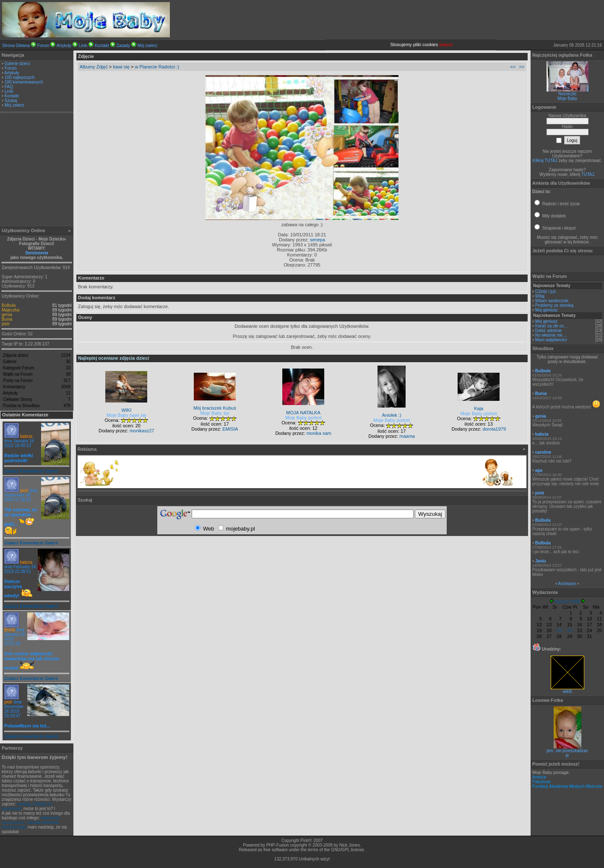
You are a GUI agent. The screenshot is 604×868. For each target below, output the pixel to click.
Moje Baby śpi (215, 413)
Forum (43, 46)
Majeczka (10, 310)
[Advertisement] (37, 170)
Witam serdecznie (552, 301)
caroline (543, 452)
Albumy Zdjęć (94, 67)
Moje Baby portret (303, 418)
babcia (26, 436)
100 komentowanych (24, 82)
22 (570, 630)
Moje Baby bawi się (126, 415)
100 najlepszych (20, 77)
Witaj (540, 296)
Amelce (539, 777)
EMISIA (230, 429)
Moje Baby (567, 98)
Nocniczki (567, 94)
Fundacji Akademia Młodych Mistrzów (567, 786)
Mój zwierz (147, 46)
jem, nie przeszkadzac (567, 751)
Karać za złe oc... (551, 326)
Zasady (123, 46)
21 (559, 630)
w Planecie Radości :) (157, 67)
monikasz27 (142, 431)
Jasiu (541, 561)
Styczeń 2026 (567, 602)
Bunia (7, 319)
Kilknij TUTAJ (545, 161)
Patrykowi (541, 782)
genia (7, 315)
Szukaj (11, 101)
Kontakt (102, 46)
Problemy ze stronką (554, 305)
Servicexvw (37, 253)
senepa (318, 240)
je (568, 755)
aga (539, 470)
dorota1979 (494, 429)
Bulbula (9, 305)
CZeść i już (545, 292)
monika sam (319, 433)
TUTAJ (588, 174)
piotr (6, 324)
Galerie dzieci (17, 64)
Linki (83, 46)
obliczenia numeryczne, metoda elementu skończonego (31, 822)
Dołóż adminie (548, 331)
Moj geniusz (546, 310)
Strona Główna (16, 46)
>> (522, 67)
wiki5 (568, 690)
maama (407, 436)
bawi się (121, 67)
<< (513, 67)
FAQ (9, 87)
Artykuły (64, 46)
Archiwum (567, 584)
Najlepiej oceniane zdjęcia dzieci (113, 358)
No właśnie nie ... (551, 335)
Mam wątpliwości (551, 340)
